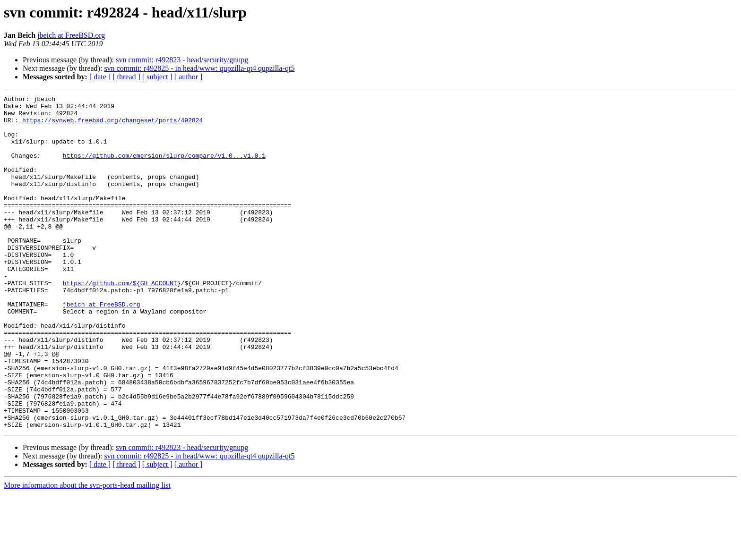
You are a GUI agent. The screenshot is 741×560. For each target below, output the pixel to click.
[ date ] (100, 77)
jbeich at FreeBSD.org (71, 35)
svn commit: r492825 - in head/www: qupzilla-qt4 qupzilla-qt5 (199, 68)
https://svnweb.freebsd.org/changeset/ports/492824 (112, 126)
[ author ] (189, 77)
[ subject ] (157, 77)
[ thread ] (126, 77)
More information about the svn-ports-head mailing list (87, 552)
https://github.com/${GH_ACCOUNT (120, 321)
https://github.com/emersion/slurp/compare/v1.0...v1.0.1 (164, 168)
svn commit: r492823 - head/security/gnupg (182, 60)
